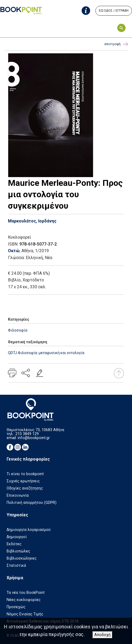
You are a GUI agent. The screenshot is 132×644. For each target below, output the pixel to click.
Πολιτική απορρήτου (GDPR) (32, 503)
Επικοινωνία (18, 495)
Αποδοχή (102, 635)
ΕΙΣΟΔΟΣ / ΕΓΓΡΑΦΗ (114, 11)
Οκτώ (14, 251)
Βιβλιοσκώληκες (22, 558)
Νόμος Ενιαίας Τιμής (25, 614)
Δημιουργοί (17, 537)
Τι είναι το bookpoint (25, 474)
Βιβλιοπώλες (18, 551)
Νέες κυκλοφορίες (24, 600)
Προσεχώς (16, 607)
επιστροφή (116, 44)
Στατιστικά (16, 566)
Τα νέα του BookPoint (26, 593)
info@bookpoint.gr (34, 438)
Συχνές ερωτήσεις (23, 481)
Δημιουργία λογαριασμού (29, 530)
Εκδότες (14, 544)
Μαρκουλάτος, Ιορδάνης (32, 221)
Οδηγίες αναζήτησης (25, 488)
